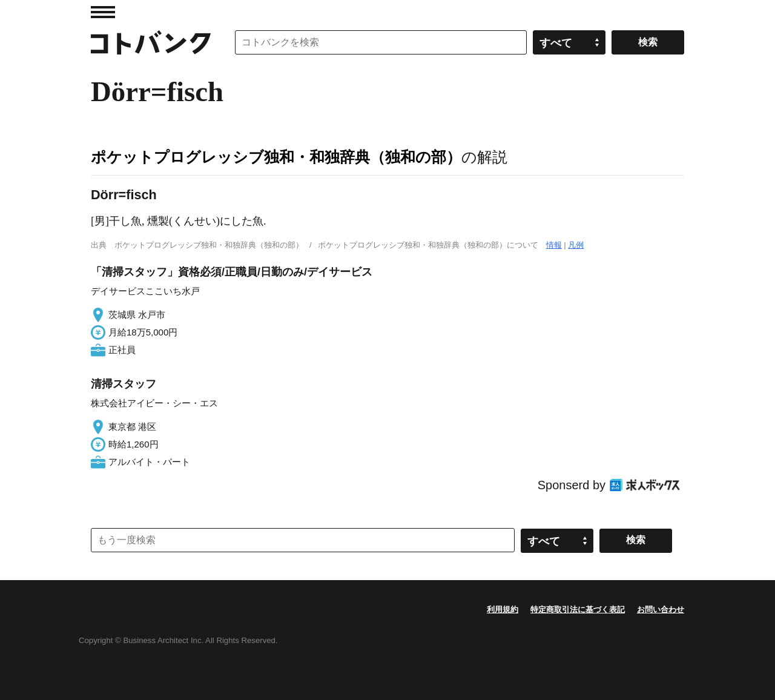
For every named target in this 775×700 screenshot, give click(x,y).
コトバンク (151, 42)
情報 (554, 245)
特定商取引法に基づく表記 (578, 609)
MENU (103, 12)
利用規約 (503, 609)
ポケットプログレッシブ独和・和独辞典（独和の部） (276, 157)
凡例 (576, 245)
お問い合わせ (661, 609)
